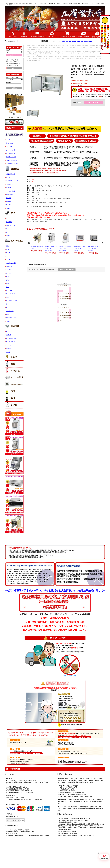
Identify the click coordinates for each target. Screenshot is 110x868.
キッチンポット (10, 345)
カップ (8, 260)
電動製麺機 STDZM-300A (37, 242)
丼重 (7, 307)
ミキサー (9, 140)
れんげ (8, 253)
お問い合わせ (83, 34)
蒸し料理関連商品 (11, 338)
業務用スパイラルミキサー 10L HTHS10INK (52, 243)
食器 (70, 41)
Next (102, 243)
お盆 (7, 287)
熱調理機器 (9, 188)
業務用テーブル (10, 225)
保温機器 (9, 198)
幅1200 (99, 51)
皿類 (7, 249)
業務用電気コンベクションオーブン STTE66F (94, 243)
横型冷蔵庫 (92, 45)
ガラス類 (9, 270)
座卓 (7, 229)
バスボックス (10, 311)
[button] (99, 853)
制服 (82, 41)
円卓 (7, 218)
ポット (8, 256)
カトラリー (9, 273)
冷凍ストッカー (10, 184)
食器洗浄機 (9, 201)
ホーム (12, 34)
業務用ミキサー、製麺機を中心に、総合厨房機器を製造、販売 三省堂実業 (47, 45)
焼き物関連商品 (10, 342)
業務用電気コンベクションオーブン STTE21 (80, 243)
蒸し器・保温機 (10, 153)
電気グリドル (10, 143)
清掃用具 (9, 349)
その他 (8, 208)
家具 (67, 41)
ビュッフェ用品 (10, 294)
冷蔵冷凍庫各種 (80, 45)
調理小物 (9, 335)
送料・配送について (37, 34)
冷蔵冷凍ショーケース (12, 181)
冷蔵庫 (64, 41)
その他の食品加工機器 (12, 164)
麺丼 (7, 314)
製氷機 (86, 41)
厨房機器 (72, 45)
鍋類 (7, 280)
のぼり (90, 41)
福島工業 (99, 57)
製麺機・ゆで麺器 (11, 157)
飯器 (7, 297)
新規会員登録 (97, 34)
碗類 (7, 246)
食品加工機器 (10, 194)
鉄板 (7, 277)
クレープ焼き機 (10, 150)
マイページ (53, 34)
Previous (29, 243)
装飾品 (79, 41)
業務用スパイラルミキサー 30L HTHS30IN (66, 243)
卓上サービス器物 (11, 263)
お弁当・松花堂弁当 (12, 301)
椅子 (7, 232)
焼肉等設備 (9, 222)
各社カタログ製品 (11, 318)
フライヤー (9, 147)
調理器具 (74, 41)
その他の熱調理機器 (12, 160)
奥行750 (99, 45)
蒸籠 (7, 283)
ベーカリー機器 (10, 191)
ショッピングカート (68, 34)
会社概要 (24, 34)
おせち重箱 (9, 290)
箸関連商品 (9, 266)
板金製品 (9, 205)
